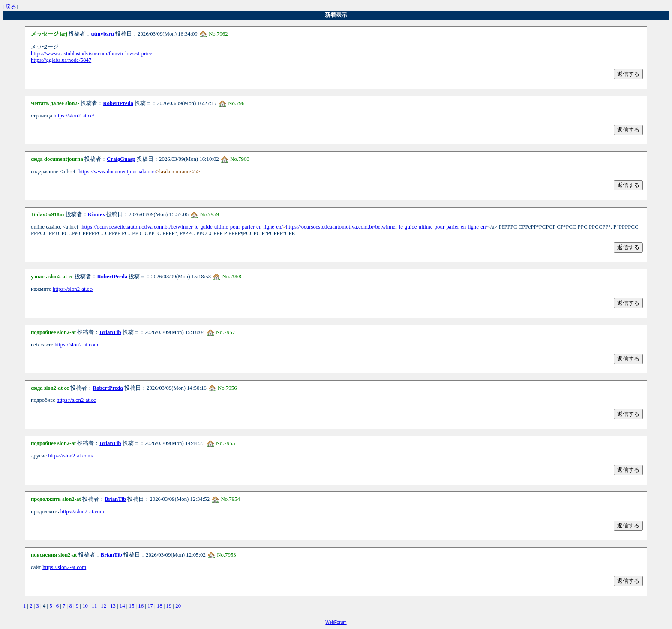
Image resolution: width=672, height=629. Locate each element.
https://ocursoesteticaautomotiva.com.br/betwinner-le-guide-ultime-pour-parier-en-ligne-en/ (182, 227)
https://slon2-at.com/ (71, 456)
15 (132, 606)
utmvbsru (102, 34)
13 (113, 606)
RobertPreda (118, 103)
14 (122, 606)
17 (150, 606)
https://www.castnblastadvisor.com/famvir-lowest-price (91, 54)
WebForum (336, 622)
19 (169, 606)
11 (94, 606)
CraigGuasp (121, 159)
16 (141, 606)
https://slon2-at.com (76, 345)
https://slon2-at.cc (76, 400)
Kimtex (97, 214)
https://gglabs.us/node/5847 (61, 60)
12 (103, 606)
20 (178, 606)
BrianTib (110, 332)
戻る (11, 7)
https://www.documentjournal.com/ (117, 172)
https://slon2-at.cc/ (74, 116)
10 (85, 606)
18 (160, 606)
